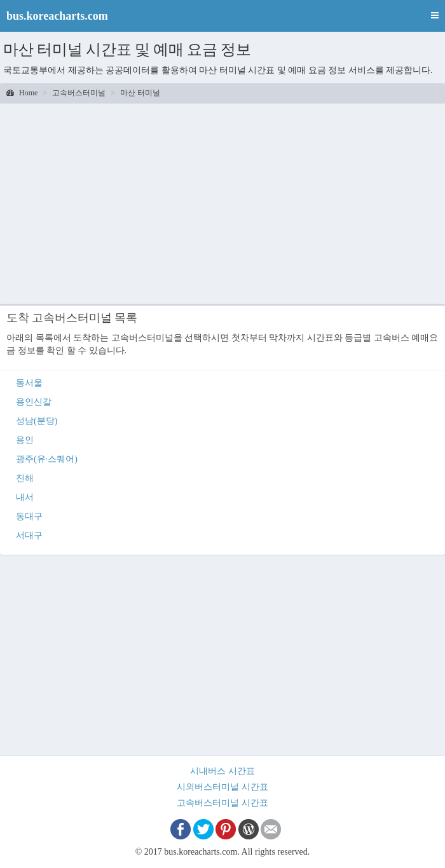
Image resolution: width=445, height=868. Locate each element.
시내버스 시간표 (222, 771)
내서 (25, 497)
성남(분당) (37, 421)
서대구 (29, 535)
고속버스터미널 (79, 93)
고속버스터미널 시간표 (222, 803)
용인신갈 (34, 402)
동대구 (29, 516)
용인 (25, 440)
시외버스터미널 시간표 (222, 787)
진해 (25, 478)
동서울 (29, 383)
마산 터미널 (140, 93)
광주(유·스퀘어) (47, 459)
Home (22, 93)
